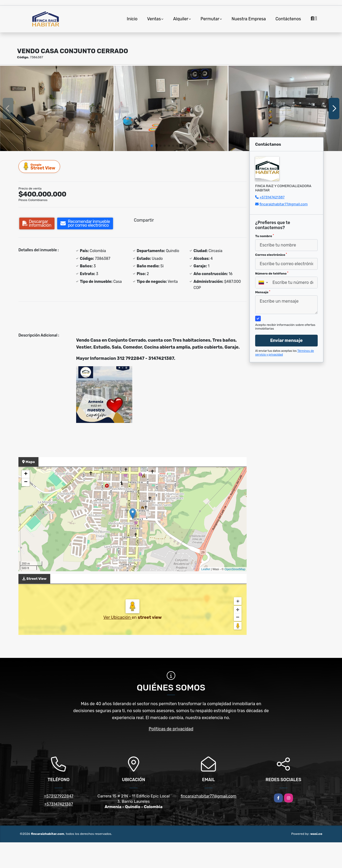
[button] (152, 146)
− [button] (26, 482)
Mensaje (263, 292)
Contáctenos (288, 19)
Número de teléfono (272, 273)
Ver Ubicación (118, 617)
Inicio (132, 19)
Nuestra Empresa (249, 19)
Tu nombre (265, 236)
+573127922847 (59, 796)
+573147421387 (272, 197)
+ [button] (26, 474)
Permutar (210, 19)
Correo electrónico (271, 255)
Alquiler (181, 19)
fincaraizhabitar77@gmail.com (284, 204)
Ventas (154, 19)
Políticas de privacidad (171, 729)
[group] (57, 108)
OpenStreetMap (235, 569)
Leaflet (206, 569)
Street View (40, 166)
